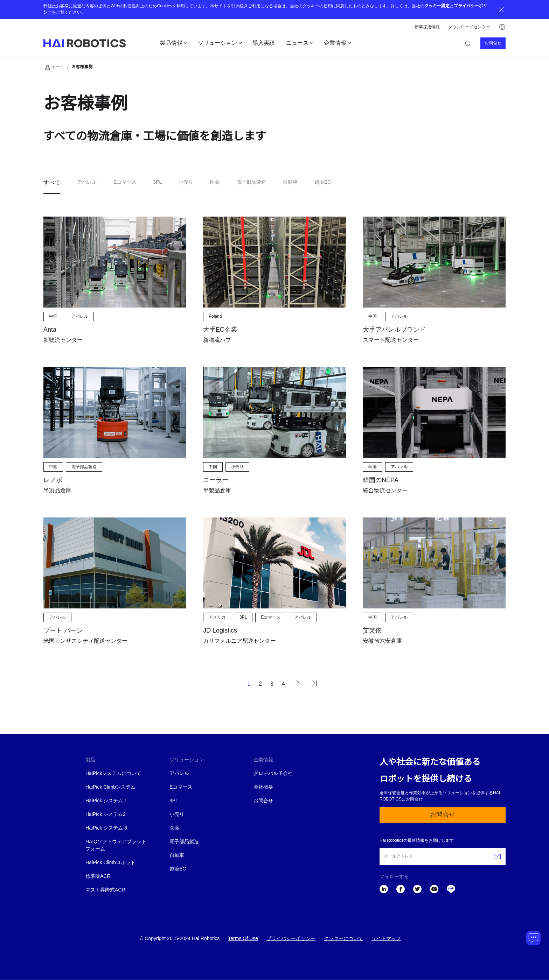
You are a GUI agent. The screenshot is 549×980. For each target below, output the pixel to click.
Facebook (401, 889)
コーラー (216, 480)
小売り (177, 815)
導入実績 (264, 43)
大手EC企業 (220, 330)
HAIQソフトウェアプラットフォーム (116, 846)
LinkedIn (384, 889)
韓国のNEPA (381, 480)
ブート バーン (63, 631)
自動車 (177, 856)
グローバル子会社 (273, 774)
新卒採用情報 (427, 27)
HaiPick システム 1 (106, 801)
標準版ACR (98, 877)
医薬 (174, 828)
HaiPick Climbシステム (110, 787)
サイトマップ (386, 939)
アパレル (179, 774)
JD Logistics (220, 631)
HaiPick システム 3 (106, 828)
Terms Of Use (243, 939)
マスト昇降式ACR (105, 890)
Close (501, 9)
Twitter (417, 889)
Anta (50, 330)
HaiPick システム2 (106, 815)
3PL (174, 801)
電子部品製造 (184, 842)
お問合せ (493, 43)
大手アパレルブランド (394, 330)
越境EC (178, 869)
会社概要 (263, 787)
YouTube (434, 889)
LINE (451, 889)
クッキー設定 (437, 6)
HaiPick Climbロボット (110, 863)
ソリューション (217, 43)
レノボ (53, 480)
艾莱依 (372, 631)
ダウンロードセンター (469, 27)
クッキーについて (343, 939)
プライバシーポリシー (291, 939)
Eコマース (181, 787)
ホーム (58, 67)
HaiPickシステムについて (113, 774)
